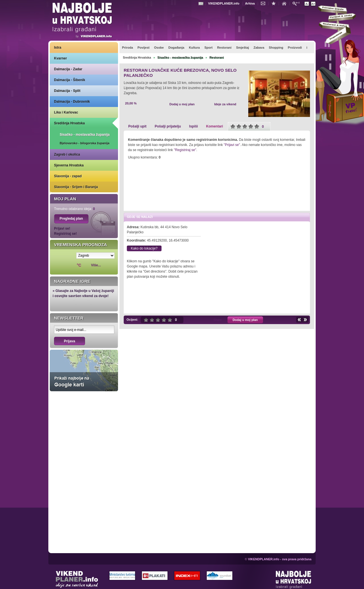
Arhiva (250, 3)
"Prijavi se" (232, 145)
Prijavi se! (62, 228)
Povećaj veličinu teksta (313, 4)
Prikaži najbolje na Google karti (84, 370)
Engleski (202, 4)
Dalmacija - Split (67, 91)
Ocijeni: (132, 320)
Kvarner (60, 58)
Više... (96, 265)
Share (217, 320)
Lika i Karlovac (66, 112)
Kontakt (264, 3)
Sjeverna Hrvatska (69, 165)
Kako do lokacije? (144, 248)
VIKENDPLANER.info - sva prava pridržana (280, 559)
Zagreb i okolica (67, 155)
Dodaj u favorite (275, 3)
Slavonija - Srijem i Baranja (76, 187)
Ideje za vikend (225, 104)
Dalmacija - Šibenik (70, 80)
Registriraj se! (65, 234)
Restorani (217, 57)
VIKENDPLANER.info (224, 3)
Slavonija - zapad (68, 176)
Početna (286, 3)
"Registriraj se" (185, 150)
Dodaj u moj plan (182, 104)
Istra (58, 48)
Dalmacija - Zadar (68, 69)
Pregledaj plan (71, 219)
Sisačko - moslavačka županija (85, 135)
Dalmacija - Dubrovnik (72, 102)
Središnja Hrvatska (69, 123)
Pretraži (297, 3)
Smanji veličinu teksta (307, 4)
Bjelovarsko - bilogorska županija (85, 143)
